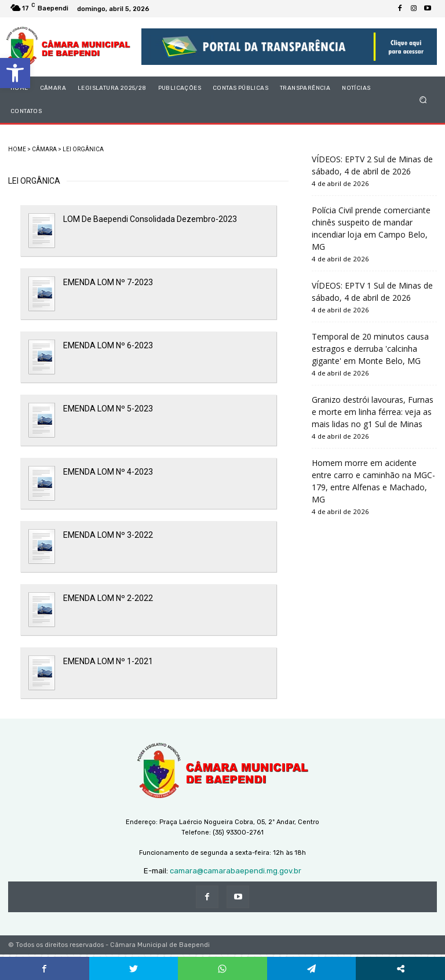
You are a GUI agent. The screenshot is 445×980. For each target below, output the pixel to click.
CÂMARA (44, 149)
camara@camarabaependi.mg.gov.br (236, 871)
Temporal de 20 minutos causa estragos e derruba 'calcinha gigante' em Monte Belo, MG (370, 349)
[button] (15, 73)
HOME (17, 149)
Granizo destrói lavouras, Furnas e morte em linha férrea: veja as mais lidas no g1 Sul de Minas (373, 412)
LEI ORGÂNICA (83, 149)
